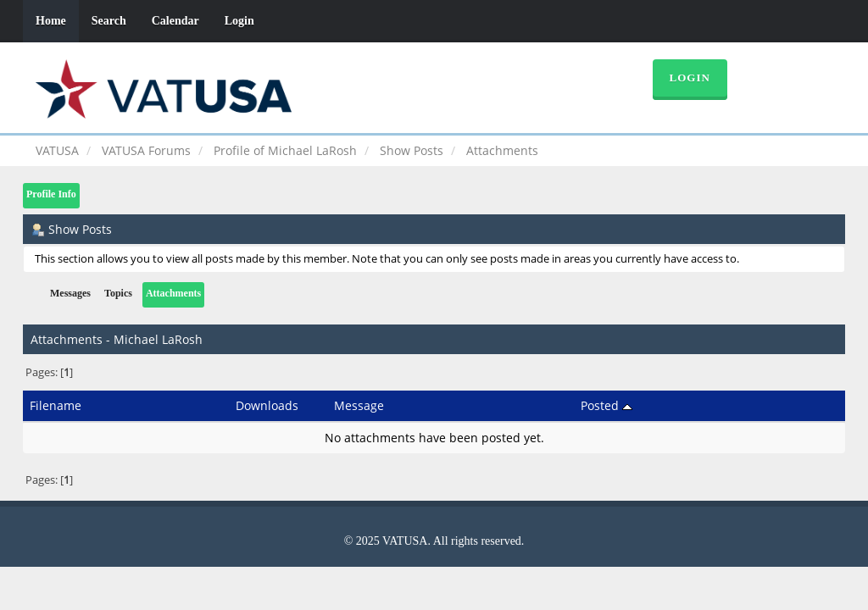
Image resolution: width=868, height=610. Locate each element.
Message (359, 405)
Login (239, 21)
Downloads (267, 405)
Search (109, 21)
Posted (606, 405)
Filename (56, 405)
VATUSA (57, 150)
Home (51, 21)
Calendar (175, 21)
